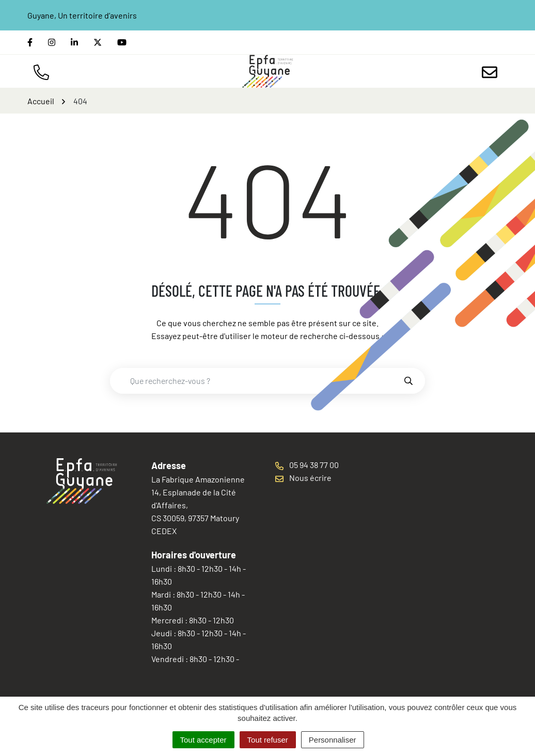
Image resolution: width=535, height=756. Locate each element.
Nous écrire (303, 478)
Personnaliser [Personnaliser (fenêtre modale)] (333, 740)
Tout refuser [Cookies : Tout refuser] (268, 740)
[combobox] (256, 381)
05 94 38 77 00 (307, 465)
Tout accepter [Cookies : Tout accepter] (203, 740)
